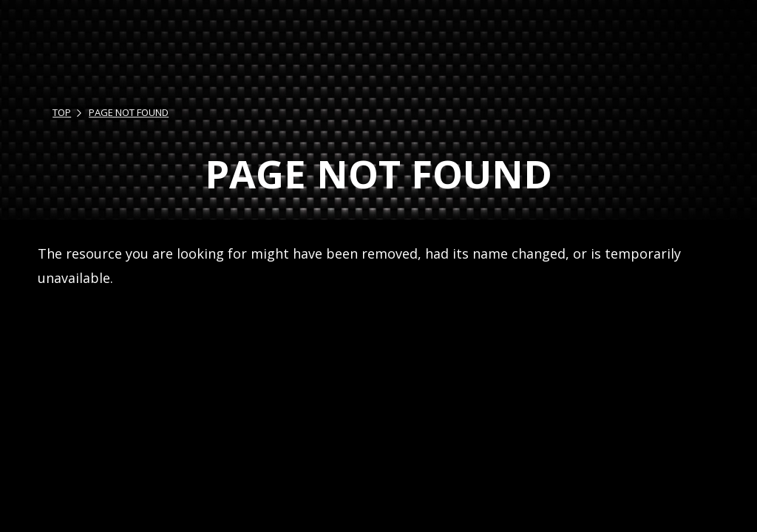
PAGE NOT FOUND (129, 112)
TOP (62, 112)
